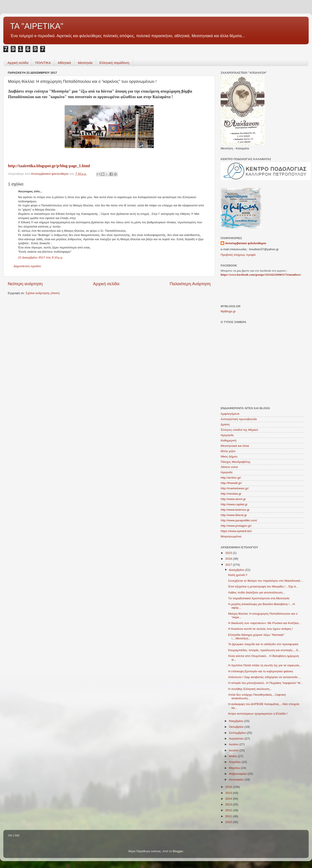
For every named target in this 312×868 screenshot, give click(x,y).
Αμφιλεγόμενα (230, 414)
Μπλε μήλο (228, 451)
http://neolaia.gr (231, 494)
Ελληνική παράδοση (114, 63)
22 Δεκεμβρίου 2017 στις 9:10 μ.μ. (41, 257)
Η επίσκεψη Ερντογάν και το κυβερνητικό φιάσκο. (261, 671)
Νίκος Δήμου (229, 456)
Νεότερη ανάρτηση (25, 284)
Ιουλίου (234, 744)
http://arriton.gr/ (231, 478)
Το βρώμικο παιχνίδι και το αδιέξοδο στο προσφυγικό (263, 644)
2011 (229, 816)
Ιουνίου (234, 750)
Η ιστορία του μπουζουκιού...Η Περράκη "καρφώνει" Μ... (266, 683)
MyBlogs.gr (228, 311)
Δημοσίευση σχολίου (27, 266)
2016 (229, 787)
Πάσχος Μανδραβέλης (236, 462)
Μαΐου (233, 756)
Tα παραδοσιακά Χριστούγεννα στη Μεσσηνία (259, 598)
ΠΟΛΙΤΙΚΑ (43, 63)
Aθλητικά (64, 63)
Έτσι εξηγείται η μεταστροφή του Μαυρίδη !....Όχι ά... (263, 586)
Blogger (178, 851)
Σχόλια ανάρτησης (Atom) (43, 293)
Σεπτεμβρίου (238, 733)
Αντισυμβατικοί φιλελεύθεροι (246, 243)
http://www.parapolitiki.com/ (239, 520)
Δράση (225, 424)
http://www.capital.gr (234, 504)
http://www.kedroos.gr (235, 510)
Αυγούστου (237, 739)
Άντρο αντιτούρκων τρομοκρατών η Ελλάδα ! (258, 714)
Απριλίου (235, 762)
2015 (229, 793)
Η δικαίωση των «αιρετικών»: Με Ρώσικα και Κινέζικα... (265, 623)
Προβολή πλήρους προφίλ (238, 255)
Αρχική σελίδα (18, 63)
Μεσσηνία (85, 63)
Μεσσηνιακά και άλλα (235, 446)
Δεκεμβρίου (237, 570)
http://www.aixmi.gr (233, 499)
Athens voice (229, 467)
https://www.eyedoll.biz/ (236, 531)
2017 (229, 565)
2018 (229, 559)
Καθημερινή (228, 440)
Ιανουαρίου (237, 780)
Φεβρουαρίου (238, 774)
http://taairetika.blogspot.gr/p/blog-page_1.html (49, 166)
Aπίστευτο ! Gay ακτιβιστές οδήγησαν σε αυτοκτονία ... (265, 677)
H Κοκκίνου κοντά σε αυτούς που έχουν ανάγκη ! (261, 629)
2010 (229, 822)
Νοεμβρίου (236, 721)
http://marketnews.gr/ (235, 488)
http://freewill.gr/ (231, 483)
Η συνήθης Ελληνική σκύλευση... (250, 689)
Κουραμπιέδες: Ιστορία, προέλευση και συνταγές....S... (264, 650)
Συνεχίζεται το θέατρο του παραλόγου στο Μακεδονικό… (266, 581)
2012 (229, 810)
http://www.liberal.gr (234, 515)
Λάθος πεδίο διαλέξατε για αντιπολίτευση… (257, 593)
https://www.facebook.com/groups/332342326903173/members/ (261, 275)
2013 (229, 804)
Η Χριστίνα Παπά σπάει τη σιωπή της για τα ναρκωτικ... (265, 665)
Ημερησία (227, 435)
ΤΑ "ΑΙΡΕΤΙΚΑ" (37, 26)
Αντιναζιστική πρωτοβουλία (239, 419)
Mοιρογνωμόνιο (231, 536)
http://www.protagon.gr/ (236, 526)
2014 (229, 799)
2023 (229, 553)
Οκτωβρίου (237, 727)
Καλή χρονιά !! (238, 575)
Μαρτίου (235, 768)
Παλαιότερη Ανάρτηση (190, 284)
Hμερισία (227, 472)
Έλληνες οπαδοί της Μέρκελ (239, 430)
